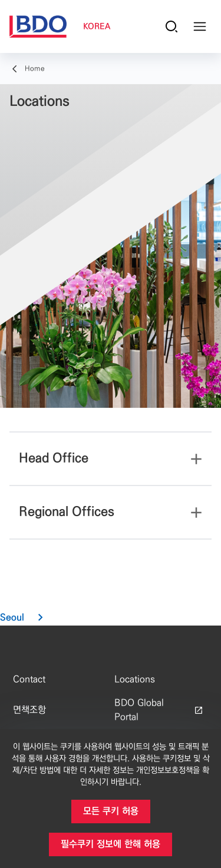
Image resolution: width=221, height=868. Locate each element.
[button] (26, 618)
